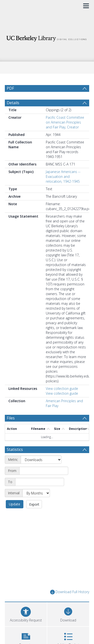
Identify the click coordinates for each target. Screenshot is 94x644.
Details (13, 103)
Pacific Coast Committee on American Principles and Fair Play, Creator (65, 122)
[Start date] (44, 471)
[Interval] (36, 493)
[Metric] (41, 460)
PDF (10, 88)
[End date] (40, 482)
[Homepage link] (47, 37)
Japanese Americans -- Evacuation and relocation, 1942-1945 (63, 177)
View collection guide (62, 389)
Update (15, 504)
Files (11, 418)
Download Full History (70, 592)
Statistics (15, 449)
